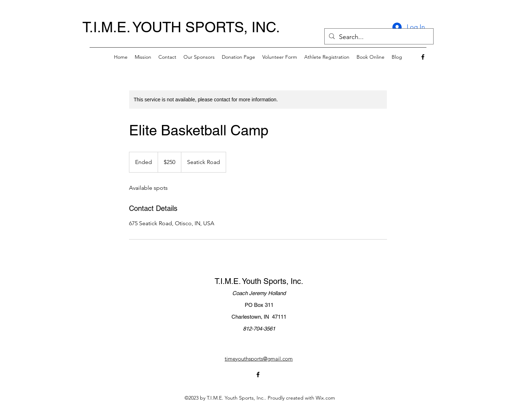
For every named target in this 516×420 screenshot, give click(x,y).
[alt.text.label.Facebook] (423, 57)
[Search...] (379, 37)
